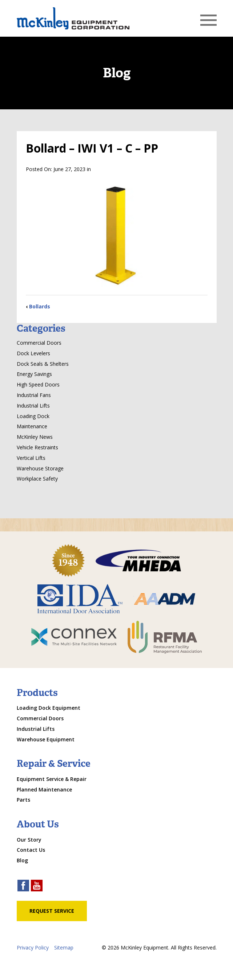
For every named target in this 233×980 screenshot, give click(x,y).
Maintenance (32, 426)
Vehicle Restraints (37, 447)
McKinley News (35, 437)
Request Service (52, 911)
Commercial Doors (39, 343)
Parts (23, 800)
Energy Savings (34, 374)
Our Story (29, 840)
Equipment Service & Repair (52, 779)
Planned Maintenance (44, 789)
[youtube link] (37, 886)
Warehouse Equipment (46, 739)
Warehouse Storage (40, 468)
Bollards (40, 306)
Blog (22, 860)
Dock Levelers (33, 353)
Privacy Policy (33, 947)
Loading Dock (33, 416)
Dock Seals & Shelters (43, 364)
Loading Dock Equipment (49, 708)
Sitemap (64, 947)
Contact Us (31, 850)
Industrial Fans (34, 395)
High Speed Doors (38, 384)
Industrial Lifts (33, 406)
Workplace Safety (37, 479)
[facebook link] (23, 886)
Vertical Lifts (31, 458)
